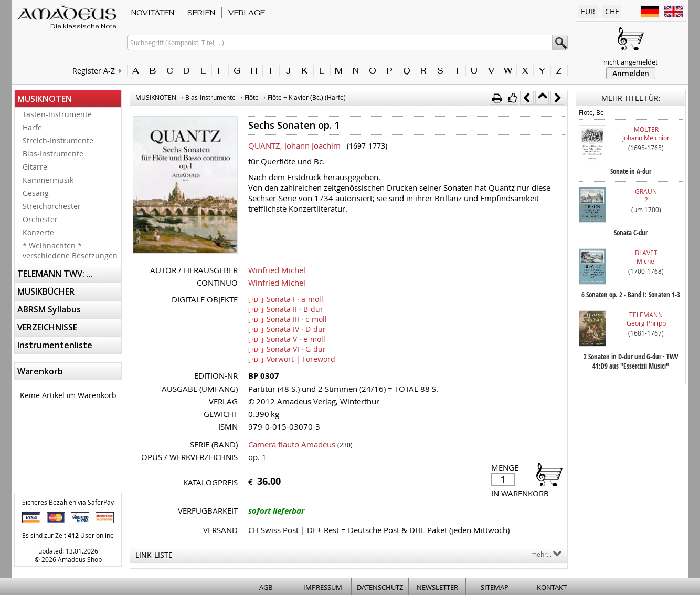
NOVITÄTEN (153, 13)
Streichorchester (52, 206)
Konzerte (38, 232)
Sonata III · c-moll (288, 319)
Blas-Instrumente (53, 154)
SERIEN (201, 13)
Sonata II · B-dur (286, 309)
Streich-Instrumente (58, 140)
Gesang (36, 193)
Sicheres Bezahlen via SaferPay (68, 502)
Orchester (40, 219)
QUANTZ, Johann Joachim (294, 145)
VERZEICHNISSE (47, 327)
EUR (588, 11)
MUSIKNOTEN (45, 99)
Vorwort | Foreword (292, 359)
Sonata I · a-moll (286, 299)
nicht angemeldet (631, 62)
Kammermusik (48, 180)
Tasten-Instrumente (57, 114)
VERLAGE (247, 13)
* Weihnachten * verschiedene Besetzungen (70, 250)
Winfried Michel (277, 270)
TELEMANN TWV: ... (55, 274)
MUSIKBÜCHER (46, 291)
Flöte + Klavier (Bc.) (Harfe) (307, 97)
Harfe (32, 127)
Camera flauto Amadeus (292, 444)
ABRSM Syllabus (49, 309)
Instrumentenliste (55, 345)
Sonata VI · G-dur (287, 349)
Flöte (252, 97)
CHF (612, 11)
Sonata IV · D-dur (287, 329)
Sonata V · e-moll (287, 339)
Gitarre (35, 167)
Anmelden (631, 73)
